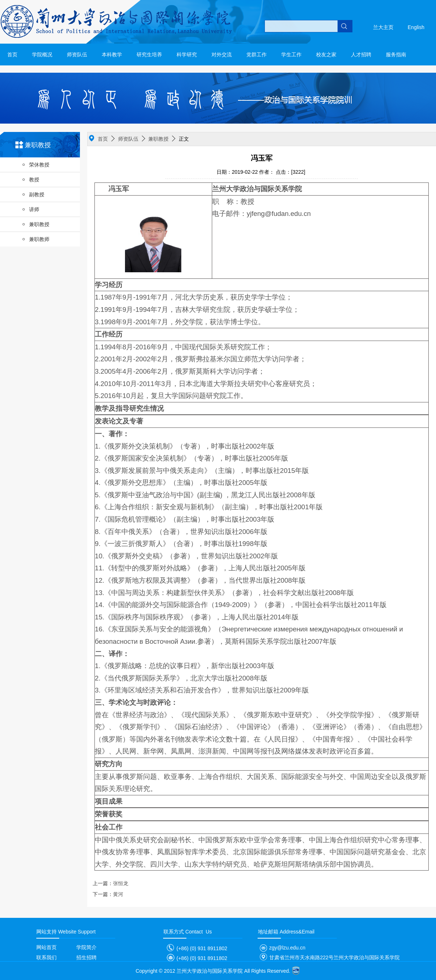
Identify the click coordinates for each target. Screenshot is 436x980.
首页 (12, 55)
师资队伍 (77, 55)
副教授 (33, 194)
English (416, 27)
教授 (31, 180)
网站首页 (47, 947)
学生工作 (291, 55)
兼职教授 (36, 224)
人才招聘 (361, 55)
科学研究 (187, 55)
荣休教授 (36, 165)
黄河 (108, 894)
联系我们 (47, 957)
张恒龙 (110, 883)
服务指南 (396, 55)
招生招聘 (86, 957)
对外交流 (222, 55)
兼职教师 (36, 239)
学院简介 (86, 947)
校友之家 (326, 55)
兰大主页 (383, 27)
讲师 (31, 209)
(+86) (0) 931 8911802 (195, 948)
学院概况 (42, 55)
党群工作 (257, 55)
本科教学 (112, 55)
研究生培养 (149, 55)
